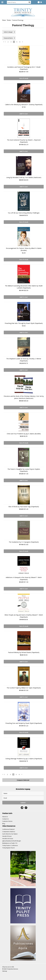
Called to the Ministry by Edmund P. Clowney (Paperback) (24, 105)
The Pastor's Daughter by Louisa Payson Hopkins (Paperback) (24, 470)
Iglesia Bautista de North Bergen (12, 841)
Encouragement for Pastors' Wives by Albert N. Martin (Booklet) (24, 249)
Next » (22, 42)
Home (4, 20)
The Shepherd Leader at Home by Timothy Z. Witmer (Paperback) (24, 360)
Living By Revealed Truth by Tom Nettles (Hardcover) (24, 177)
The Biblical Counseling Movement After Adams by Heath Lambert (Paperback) (24, 287)
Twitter (22, 808)
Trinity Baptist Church (8, 848)
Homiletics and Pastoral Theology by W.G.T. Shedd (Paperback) (24, 68)
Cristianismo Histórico (9, 832)
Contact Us (5, 819)
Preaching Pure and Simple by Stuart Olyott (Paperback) (24, 723)
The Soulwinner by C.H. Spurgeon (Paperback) (24, 542)
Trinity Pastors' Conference (10, 845)
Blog (4, 824)
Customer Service (7, 821)
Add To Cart (24, 114)
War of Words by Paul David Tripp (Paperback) (24, 507)
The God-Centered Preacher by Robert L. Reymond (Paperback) (24, 141)
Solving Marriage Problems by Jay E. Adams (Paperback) (24, 759)
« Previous (4, 42)
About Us (5, 817)
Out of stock (24, 78)
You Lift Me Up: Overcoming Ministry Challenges (24, 213)
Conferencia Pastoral (8, 829)
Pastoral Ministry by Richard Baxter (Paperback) (24, 652)
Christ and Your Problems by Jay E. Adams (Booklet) (24, 434)
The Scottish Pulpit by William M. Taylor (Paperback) (24, 688)
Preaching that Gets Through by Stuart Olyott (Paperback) (24, 323)
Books (9, 20)
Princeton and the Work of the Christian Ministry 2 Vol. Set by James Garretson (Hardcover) (24, 397)
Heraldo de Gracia (8, 839)
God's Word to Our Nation (10, 834)
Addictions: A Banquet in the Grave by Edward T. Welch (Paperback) (24, 578)
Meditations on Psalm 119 (10, 843)
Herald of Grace (7, 836)
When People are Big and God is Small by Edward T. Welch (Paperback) (24, 616)
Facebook (26, 808)
